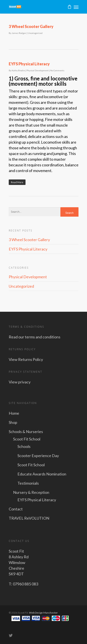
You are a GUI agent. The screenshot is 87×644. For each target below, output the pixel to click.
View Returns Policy (26, 359)
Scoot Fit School (27, 439)
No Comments (57, 70)
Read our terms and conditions (35, 337)
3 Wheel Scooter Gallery (31, 26)
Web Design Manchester (43, 613)
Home (14, 413)
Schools (24, 446)
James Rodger (19, 33)
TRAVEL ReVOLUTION (29, 518)
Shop (13, 422)
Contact (16, 509)
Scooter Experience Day (38, 456)
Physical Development (38, 70)
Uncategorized (35, 33)
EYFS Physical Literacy (29, 64)
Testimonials (28, 483)
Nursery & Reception (31, 492)
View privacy (20, 382)
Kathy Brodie (18, 70)
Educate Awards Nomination (42, 474)
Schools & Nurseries (26, 432)
